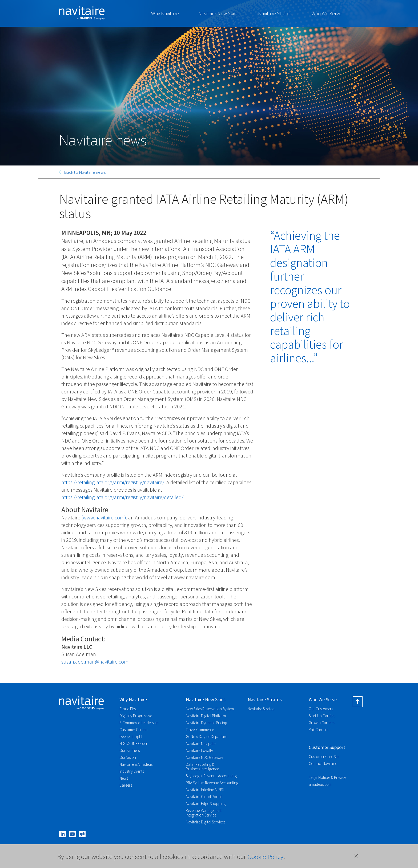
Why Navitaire (165, 13)
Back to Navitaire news (82, 172)
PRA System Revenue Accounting (212, 783)
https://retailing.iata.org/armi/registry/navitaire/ (113, 482)
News (124, 778)
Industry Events (132, 771)
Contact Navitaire (323, 764)
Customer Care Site (324, 757)
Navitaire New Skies (218, 13)
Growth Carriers (321, 723)
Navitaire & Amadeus (136, 764)
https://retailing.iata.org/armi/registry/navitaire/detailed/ (122, 497)
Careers (126, 785)
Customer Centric (133, 730)
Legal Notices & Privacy (327, 777)
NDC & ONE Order (133, 743)
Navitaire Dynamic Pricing (206, 723)
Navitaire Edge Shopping (206, 804)
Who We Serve (326, 13)
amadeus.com (320, 784)
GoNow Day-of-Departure (206, 737)
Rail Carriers (318, 730)
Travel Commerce (200, 730)
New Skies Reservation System (210, 709)
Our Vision (128, 757)
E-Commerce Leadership (139, 723)
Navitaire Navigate (201, 743)
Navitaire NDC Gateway (204, 757)
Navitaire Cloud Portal (204, 797)
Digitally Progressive (136, 716)
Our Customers (321, 709)
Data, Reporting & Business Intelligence (202, 767)
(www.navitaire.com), (104, 517)
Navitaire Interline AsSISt (205, 790)
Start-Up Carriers (322, 716)
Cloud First (128, 709)
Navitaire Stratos (275, 13)
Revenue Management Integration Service (204, 813)
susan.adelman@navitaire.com (95, 662)
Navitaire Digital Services (206, 822)
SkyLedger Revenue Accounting (211, 776)
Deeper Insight (131, 737)
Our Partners (130, 750)
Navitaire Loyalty (199, 750)
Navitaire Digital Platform (206, 716)
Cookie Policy (265, 857)
